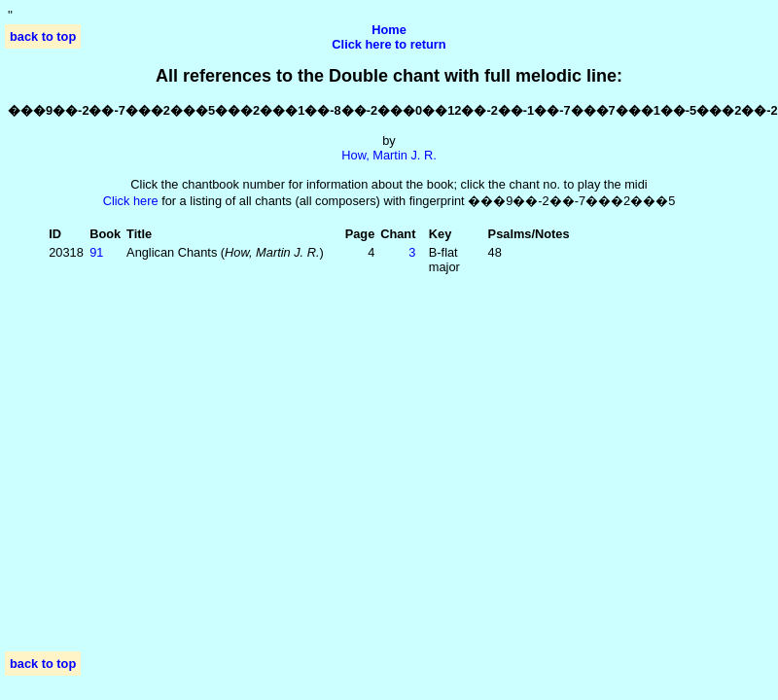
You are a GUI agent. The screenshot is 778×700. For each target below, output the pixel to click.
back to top (43, 36)
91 (96, 252)
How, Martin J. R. (389, 155)
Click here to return (389, 44)
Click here (131, 201)
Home (389, 30)
